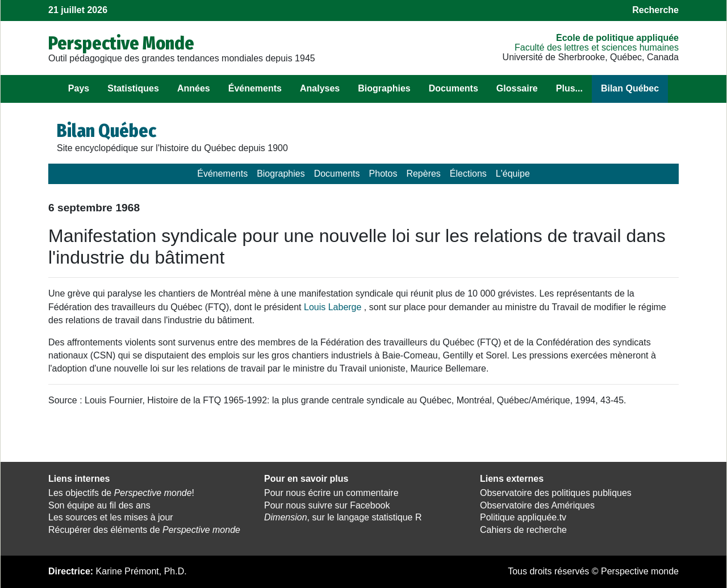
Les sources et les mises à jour (111, 517)
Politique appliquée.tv (523, 517)
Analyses (320, 88)
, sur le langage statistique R (343, 517)
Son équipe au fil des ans (99, 505)
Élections (468, 174)
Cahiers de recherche (523, 530)
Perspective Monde (121, 43)
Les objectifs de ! (121, 493)
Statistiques (133, 88)
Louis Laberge (333, 307)
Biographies (384, 88)
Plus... (569, 88)
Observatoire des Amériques (537, 505)
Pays (79, 88)
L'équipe (513, 174)
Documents (454, 88)
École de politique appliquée (617, 38)
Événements (255, 88)
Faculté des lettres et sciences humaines (597, 47)
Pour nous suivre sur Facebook (327, 505)
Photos (383, 174)
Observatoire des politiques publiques (556, 493)
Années (194, 88)
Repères (423, 174)
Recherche (655, 10)
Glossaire (517, 88)
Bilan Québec (630, 88)
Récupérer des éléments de (144, 530)
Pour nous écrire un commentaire (331, 493)
